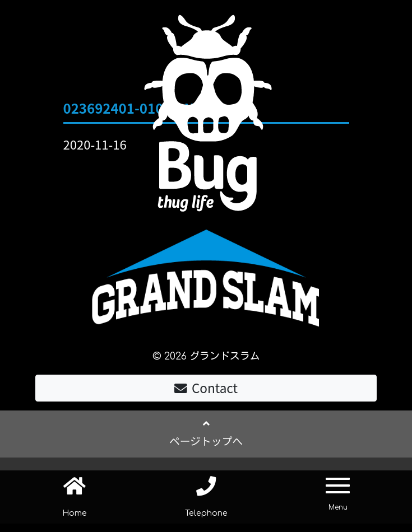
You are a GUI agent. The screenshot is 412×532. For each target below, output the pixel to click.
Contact (206, 389)
